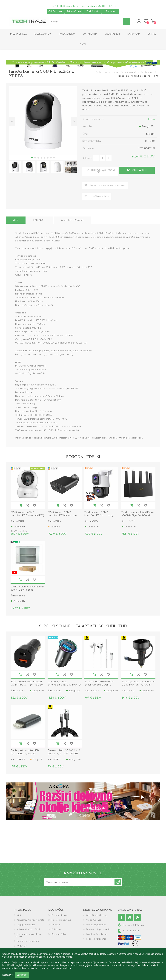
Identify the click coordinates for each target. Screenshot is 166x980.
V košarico (21, 506)
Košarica (153, 21)
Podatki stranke (60, 916)
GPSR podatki (24, 951)
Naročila (56, 925)
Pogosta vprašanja (96, 939)
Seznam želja (59, 935)
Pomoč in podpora (96, 925)
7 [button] (51, 158)
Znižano (110, 11)
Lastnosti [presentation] (40, 221)
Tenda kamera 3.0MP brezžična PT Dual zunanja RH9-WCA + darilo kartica (99, 516)
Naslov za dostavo (61, 920)
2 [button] (35, 158)
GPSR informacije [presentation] (73, 221)
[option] (15, 167)
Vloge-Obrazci (94, 920)
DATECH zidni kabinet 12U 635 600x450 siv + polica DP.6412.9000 (28, 590)
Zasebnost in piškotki (28, 942)
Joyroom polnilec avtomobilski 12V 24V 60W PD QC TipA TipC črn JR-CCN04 (64, 685)
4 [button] (41, 158)
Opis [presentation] (16, 221)
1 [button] (32, 158)
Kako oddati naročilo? (28, 930)
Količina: (87, 158)
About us (22, 946)
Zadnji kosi (92, 11)
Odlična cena (56, 11)
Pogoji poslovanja (26, 925)
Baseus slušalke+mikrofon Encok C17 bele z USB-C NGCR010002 (99, 685)
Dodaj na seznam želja (34, 506)
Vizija (19, 916)
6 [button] (48, 158)
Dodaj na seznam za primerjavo (28, 506)
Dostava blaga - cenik (98, 930)
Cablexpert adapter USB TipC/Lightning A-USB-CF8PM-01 (25, 754)
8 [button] (54, 158)
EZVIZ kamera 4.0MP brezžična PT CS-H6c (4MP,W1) (27, 514)
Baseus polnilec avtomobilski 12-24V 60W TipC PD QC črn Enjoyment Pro (138, 685)
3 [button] (38, 158)
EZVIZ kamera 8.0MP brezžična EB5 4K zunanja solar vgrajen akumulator (62, 516)
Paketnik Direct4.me (97, 935)
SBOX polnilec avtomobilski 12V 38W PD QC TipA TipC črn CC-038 (27, 685)
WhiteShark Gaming (97, 916)
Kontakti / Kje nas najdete (31, 920)
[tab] (16, 221)
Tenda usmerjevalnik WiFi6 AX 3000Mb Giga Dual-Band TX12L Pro (138, 516)
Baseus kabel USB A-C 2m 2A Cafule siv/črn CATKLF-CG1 (64, 753)
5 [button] (45, 158)
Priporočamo (74, 11)
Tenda (151, 120)
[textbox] (86, 22)
